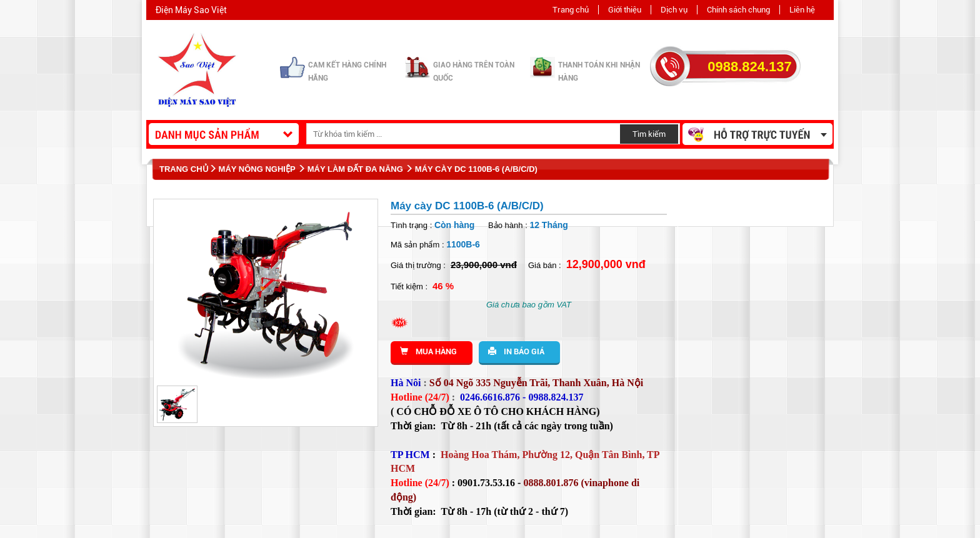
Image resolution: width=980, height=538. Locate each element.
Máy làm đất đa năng (355, 169)
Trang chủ (571, 10)
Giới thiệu (625, 10)
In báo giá (516, 351)
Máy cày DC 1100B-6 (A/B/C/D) (476, 169)
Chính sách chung (738, 10)
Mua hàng (428, 351)
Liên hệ (802, 10)
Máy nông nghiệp (257, 169)
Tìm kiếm (649, 134)
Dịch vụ (674, 10)
